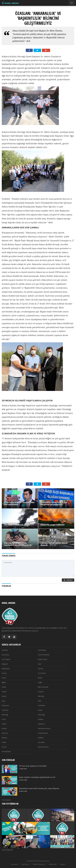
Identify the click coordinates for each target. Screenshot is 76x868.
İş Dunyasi (5, 655)
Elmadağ (5, 715)
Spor (40, 664)
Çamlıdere (42, 705)
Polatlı (4, 742)
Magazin (5, 664)
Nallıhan (41, 738)
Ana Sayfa (14, 864)
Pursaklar (41, 742)
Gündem (5, 650)
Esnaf (4, 678)
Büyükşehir (6, 669)
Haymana (41, 724)
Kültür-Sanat (42, 659)
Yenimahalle (6, 751)
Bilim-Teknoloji (43, 687)
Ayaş (3, 701)
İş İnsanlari (42, 673)
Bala (40, 701)
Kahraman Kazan (44, 728)
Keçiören (5, 733)
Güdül (4, 724)
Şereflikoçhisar (43, 747)
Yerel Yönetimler (44, 655)
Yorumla (68, 580)
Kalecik (4, 728)
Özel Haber (42, 650)
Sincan (4, 747)
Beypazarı (5, 705)
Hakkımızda (53, 864)
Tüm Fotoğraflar (7, 850)
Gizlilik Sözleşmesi (39, 864)
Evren (4, 719)
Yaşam (4, 692)
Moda (40, 678)
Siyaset (41, 669)
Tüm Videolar (6, 800)
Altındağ (41, 696)
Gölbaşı (41, 719)
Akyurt (4, 696)
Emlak (4, 687)
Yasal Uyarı (25, 864)
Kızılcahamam (43, 733)
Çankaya (5, 710)
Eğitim (4, 682)
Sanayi (4, 673)
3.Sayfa (41, 692)
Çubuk (40, 710)
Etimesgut (41, 715)
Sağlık (40, 682)
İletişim (63, 864)
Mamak (4, 738)
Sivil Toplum (6, 659)
